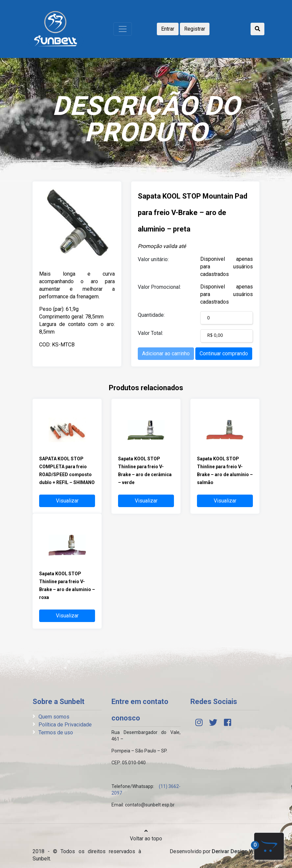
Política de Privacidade (65, 725)
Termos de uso (56, 732)
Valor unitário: (153, 259)
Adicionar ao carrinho (166, 353)
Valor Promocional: (159, 287)
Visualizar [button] (67, 501)
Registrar (195, 29)
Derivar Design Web (236, 851)
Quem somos (54, 717)
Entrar (168, 29)
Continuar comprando (224, 353)
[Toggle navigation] (123, 29)
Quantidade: (151, 315)
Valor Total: (150, 333)
